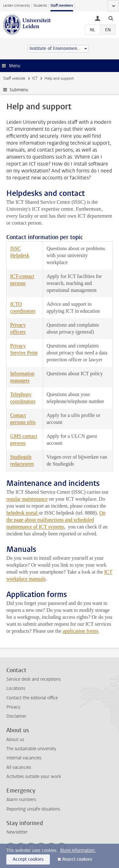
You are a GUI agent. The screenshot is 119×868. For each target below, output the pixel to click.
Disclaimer (16, 716)
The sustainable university (31, 749)
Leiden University (17, 6)
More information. (78, 850)
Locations (16, 688)
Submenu (19, 90)
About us (15, 740)
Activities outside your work (34, 777)
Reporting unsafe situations (33, 809)
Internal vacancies (24, 758)
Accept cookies (28, 859)
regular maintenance (27, 499)
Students (40, 6)
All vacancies (19, 767)
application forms (80, 631)
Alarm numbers (21, 800)
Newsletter (17, 832)
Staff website (14, 78)
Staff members (62, 6)
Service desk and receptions (33, 679)
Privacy (13, 707)
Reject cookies (77, 859)
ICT (35, 78)
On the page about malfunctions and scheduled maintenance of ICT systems (56, 520)
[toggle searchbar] (111, 18)
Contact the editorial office (32, 698)
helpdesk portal (23, 513)
